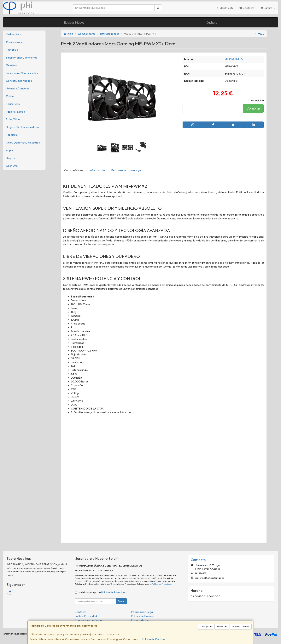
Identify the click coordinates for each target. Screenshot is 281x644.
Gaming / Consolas (18, 88)
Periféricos (13, 104)
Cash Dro (12, 166)
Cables (10, 96)
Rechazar (222, 627)
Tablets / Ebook (15, 112)
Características (74, 170)
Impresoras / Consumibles (22, 73)
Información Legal (142, 612)
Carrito (268, 8)
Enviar (121, 601)
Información (97, 170)
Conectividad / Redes (19, 81)
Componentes (15, 42)
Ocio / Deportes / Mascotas (23, 143)
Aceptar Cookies (241, 627)
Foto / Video (14, 119)
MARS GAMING (234, 59)
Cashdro (212, 22)
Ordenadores (14, 34)
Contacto (247, 8)
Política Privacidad (86, 616)
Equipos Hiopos (74, 22)
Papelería (12, 135)
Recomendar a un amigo (126, 170)
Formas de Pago (141, 620)
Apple (9, 150)
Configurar (206, 627)
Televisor (12, 65)
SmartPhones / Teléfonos (22, 58)
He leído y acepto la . (103, 592)
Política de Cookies (154, 639)
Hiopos (10, 158)
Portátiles (12, 50)
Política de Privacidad (162, 584)
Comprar (253, 108)
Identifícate (225, 8)
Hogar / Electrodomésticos (23, 127)
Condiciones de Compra (90, 620)
